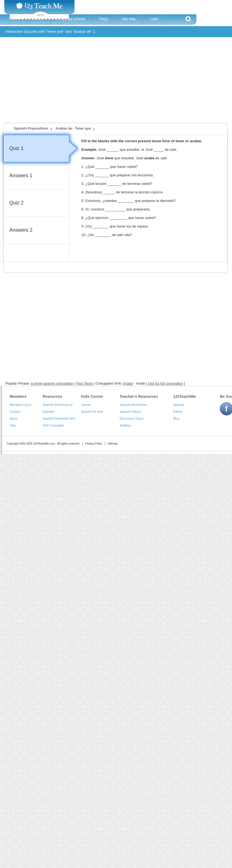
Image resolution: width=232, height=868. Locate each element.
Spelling (125, 425)
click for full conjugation (165, 384)
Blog (176, 418)
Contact (15, 412)
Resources (53, 396)
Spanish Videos (130, 412)
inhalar (128, 384)
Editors (178, 412)
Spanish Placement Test (59, 418)
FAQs (103, 19)
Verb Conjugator (54, 425)
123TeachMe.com (44, 444)
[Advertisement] (100, 83)
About (14, 418)
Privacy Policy (94, 444)
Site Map (129, 19)
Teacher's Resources (139, 396)
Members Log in (20, 405)
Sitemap (179, 405)
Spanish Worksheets (133, 405)
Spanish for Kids (92, 412)
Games (86, 405)
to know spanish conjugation (52, 384)
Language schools (71, 19)
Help (13, 425)
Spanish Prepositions (31, 128)
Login (154, 19)
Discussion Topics (132, 418)
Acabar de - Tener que (73, 128)
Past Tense (85, 384)
